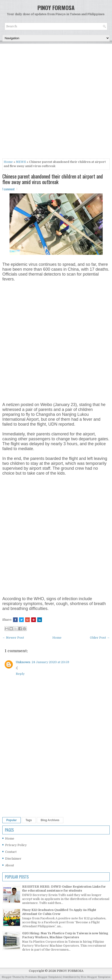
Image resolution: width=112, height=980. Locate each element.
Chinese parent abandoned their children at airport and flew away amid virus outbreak (53, 179)
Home (8, 162)
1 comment (8, 189)
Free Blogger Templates (96, 977)
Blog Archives (50, 820)
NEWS (21, 162)
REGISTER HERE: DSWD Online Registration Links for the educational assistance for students (64, 889)
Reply (20, 674)
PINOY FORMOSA (56, 7)
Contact (11, 852)
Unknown (23, 662)
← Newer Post (13, 638)
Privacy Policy (16, 845)
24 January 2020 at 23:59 (50, 662)
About (10, 865)
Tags (29, 820)
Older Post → (100, 638)
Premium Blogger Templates (43, 977)
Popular (12, 820)
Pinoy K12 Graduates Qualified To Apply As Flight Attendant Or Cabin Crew (59, 912)
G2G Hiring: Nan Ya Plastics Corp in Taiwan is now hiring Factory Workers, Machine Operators (65, 935)
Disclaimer (13, 859)
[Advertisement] (56, 102)
